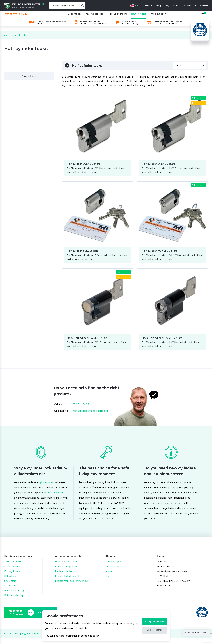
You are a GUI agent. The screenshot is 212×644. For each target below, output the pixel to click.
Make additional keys (66, 568)
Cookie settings (153, 630)
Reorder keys (189, 6)
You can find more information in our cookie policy (72, 636)
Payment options (115, 568)
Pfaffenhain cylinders (66, 573)
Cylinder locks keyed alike (69, 582)
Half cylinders (139, 16)
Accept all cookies (153, 621)
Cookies (8, 640)
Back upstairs (201, 640)
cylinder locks (46, 488)
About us (148, 6)
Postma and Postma (55, 499)
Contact (204, 6)
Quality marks (113, 573)
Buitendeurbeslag (14, 601)
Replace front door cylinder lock (72, 587)
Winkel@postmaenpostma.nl (90, 417)
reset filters (29, 78)
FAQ (167, 6)
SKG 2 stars (10, 587)
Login (176, 6)
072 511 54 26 (81, 410)
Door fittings (74, 16)
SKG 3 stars (10, 592)
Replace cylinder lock (66, 577)
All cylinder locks (95, 16)
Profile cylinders (118, 16)
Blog (159, 6)
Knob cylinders (159, 16)
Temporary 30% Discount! (192, 633)
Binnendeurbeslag (14, 597)
